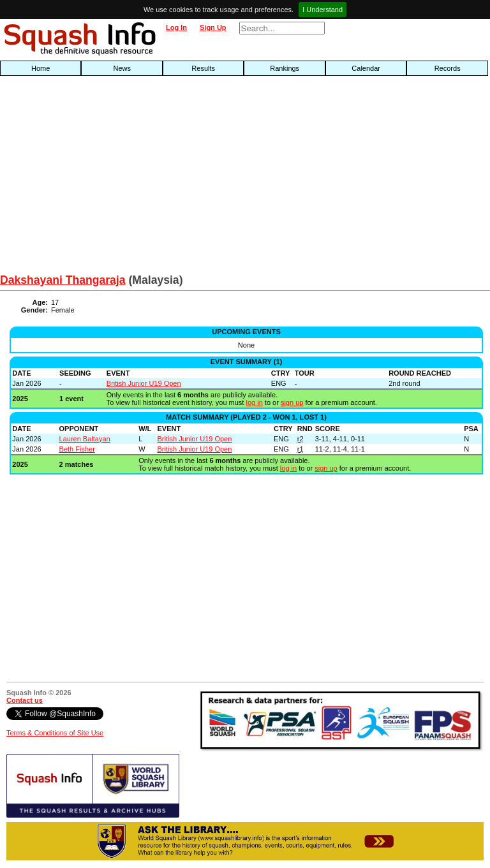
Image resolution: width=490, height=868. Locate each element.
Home (41, 68)
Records (448, 68)
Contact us (25, 700)
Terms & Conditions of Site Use (55, 733)
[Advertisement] (157, 178)
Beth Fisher (77, 449)
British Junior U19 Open (144, 383)
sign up (292, 402)
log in (254, 402)
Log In (176, 27)
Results (203, 68)
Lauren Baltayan (85, 439)
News (122, 68)
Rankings (285, 68)
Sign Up (213, 27)
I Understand (323, 10)
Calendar (366, 68)
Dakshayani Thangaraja (63, 280)
